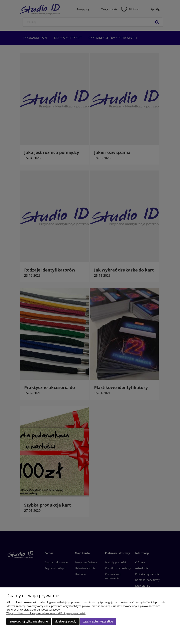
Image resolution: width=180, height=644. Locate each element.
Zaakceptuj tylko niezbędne (29, 621)
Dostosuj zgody (66, 621)
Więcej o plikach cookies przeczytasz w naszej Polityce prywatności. (46, 613)
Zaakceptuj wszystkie (98, 621)
